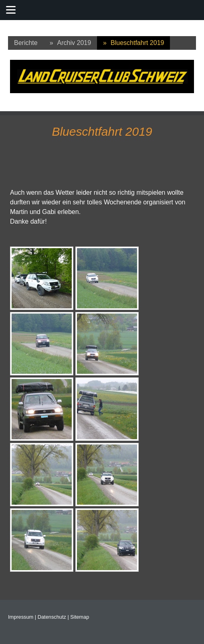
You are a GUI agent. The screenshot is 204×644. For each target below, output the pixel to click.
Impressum (21, 617)
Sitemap (80, 617)
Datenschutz (52, 617)
